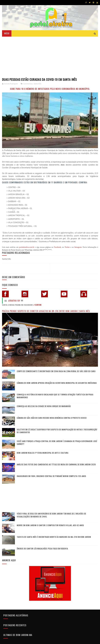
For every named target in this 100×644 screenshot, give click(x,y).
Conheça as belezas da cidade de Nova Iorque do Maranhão (44, 406)
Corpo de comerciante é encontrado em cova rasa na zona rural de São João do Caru (56, 371)
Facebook (57, 247)
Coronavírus (28, 84)
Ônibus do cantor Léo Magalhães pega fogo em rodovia (42, 548)
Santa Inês (37, 84)
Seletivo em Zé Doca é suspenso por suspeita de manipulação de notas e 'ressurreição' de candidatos (57, 431)
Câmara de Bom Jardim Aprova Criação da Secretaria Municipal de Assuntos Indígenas (57, 383)
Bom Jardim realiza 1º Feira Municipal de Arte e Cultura (43, 453)
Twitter (67, 247)
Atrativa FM (14, 301)
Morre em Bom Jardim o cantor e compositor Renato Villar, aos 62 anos (50, 525)
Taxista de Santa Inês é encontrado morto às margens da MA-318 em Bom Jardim (54, 537)
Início (7, 33)
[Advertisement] (50, 56)
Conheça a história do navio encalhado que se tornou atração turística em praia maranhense (55, 396)
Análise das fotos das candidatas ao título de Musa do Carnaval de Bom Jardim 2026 (56, 464)
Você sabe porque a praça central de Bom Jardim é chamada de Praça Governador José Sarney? (57, 443)
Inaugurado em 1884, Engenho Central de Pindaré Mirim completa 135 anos (51, 476)
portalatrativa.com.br (27, 247)
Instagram (78, 247)
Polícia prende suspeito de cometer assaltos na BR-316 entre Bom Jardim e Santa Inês (46, 311)
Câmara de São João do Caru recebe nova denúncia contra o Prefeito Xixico (52, 418)
